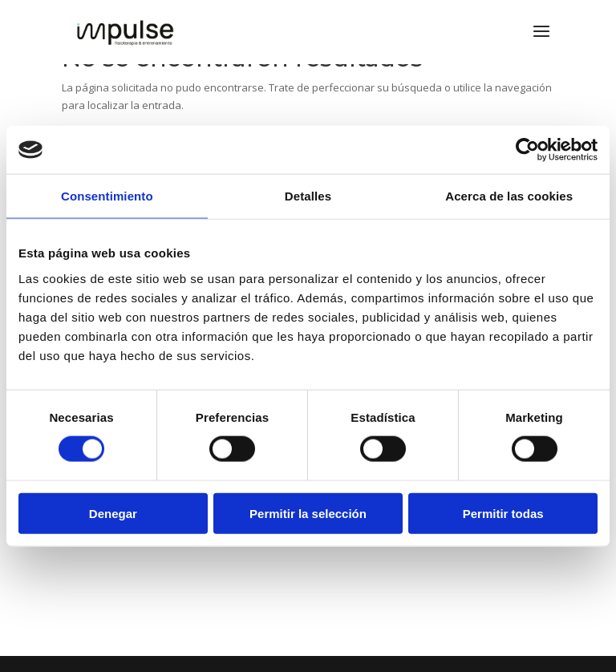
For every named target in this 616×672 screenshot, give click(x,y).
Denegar (113, 513)
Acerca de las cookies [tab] (509, 196)
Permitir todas (503, 513)
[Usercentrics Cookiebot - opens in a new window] (527, 150)
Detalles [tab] (308, 196)
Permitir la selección (308, 513)
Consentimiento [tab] (107, 196)
